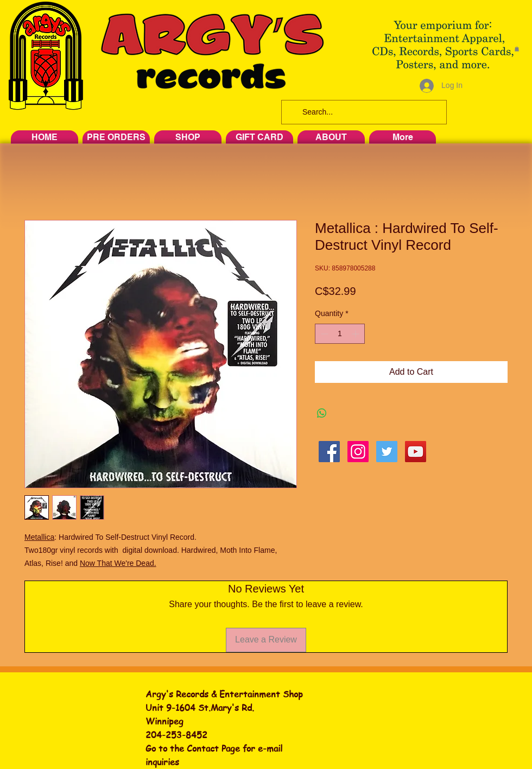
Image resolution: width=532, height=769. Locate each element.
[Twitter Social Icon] (387, 452)
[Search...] (363, 112)
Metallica (39, 537)
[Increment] (356, 334)
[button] (517, 49)
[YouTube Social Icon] (416, 452)
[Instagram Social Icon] (358, 452)
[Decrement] (323, 334)
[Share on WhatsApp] (322, 413)
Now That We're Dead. (118, 563)
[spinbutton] (340, 334)
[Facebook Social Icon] (329, 452)
